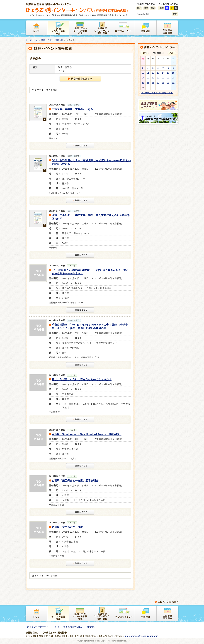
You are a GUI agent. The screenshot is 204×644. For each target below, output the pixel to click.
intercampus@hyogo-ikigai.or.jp (141, 636)
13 (158, 73)
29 (168, 83)
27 (158, 83)
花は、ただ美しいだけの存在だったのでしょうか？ (82, 379)
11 (148, 73)
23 (173, 78)
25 (148, 83)
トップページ (32, 40)
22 (168, 78)
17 (143, 78)
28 (163, 83)
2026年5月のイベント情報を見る (157, 93)
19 (153, 78)
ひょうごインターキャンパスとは (43, 627)
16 (173, 73)
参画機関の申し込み (73, 627)
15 (168, 73)
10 (143, 73)
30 (173, 83)
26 (153, 83)
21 (163, 78)
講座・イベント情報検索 (52, 40)
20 (158, 78)
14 (163, 73)
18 (148, 78)
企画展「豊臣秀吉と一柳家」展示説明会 (75, 481)
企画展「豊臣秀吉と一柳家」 (69, 527)
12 (153, 73)
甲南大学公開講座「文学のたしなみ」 (74, 109)
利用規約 (91, 627)
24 (143, 83)
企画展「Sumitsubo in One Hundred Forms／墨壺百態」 (87, 434)
